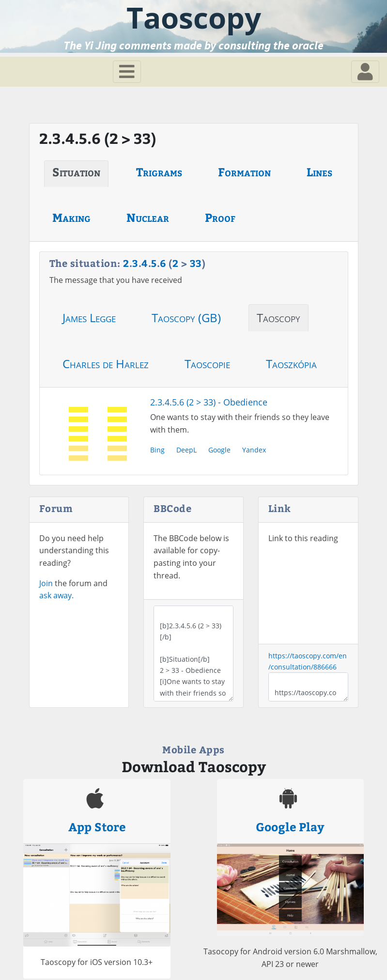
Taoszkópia (291, 364)
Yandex (254, 450)
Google (219, 450)
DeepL (186, 450)
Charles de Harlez (106, 364)
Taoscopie (207, 364)
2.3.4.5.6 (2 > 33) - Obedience (209, 402)
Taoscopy (279, 318)
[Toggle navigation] (127, 72)
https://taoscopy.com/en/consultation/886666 (308, 687)
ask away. (56, 595)
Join (46, 583)
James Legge (89, 318)
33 (196, 263)
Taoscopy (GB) (186, 318)
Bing (157, 450)
